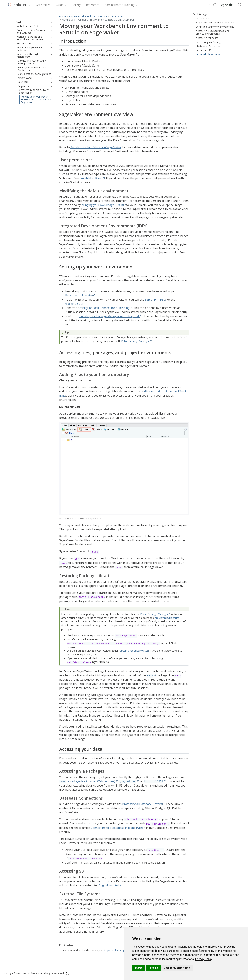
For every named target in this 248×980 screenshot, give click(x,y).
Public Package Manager (135, 341)
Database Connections (210, 46)
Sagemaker (117, 16)
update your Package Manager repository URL (110, 316)
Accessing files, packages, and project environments (213, 32)
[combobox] (240, 5)
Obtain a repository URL (133, 651)
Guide (63, 16)
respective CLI (74, 304)
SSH (148, 300)
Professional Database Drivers (142, 804)
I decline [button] (153, 968)
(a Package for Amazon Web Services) (87, 781)
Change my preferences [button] (177, 968)
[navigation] (51, 22)
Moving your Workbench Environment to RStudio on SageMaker (98, 20)
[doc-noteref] (170, 601)
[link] (204, 959)
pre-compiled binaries (167, 618)
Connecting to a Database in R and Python (118, 828)
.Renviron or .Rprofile (78, 295)
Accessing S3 (204, 50)
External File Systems (209, 54)
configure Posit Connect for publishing (104, 308)
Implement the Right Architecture (88, 16)
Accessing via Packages (210, 42)
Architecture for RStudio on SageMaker (96, 147)
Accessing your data (207, 38)
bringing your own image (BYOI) (102, 205)
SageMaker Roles (91, 178)
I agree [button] (139, 968)
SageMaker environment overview (215, 23)
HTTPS (159, 300)
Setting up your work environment (215, 27)
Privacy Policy (204, 959)
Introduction (203, 18)
